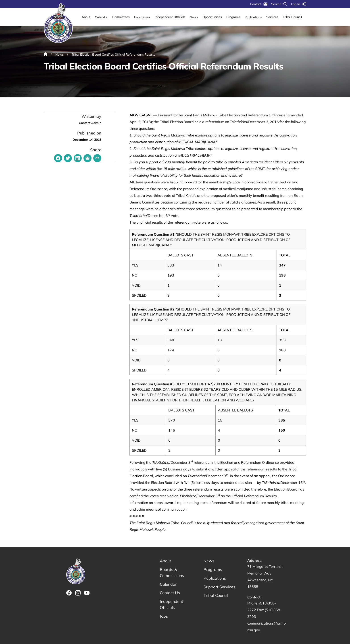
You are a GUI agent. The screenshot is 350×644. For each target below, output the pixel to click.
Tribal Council (292, 17)
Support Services (219, 587)
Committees (121, 17)
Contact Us (170, 593)
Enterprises (142, 17)
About (86, 17)
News (194, 17)
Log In (299, 4)
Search (279, 4)
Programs (233, 17)
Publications (253, 17)
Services (272, 17)
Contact (259, 4)
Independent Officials (170, 17)
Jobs (164, 616)
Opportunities (212, 17)
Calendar (101, 17)
